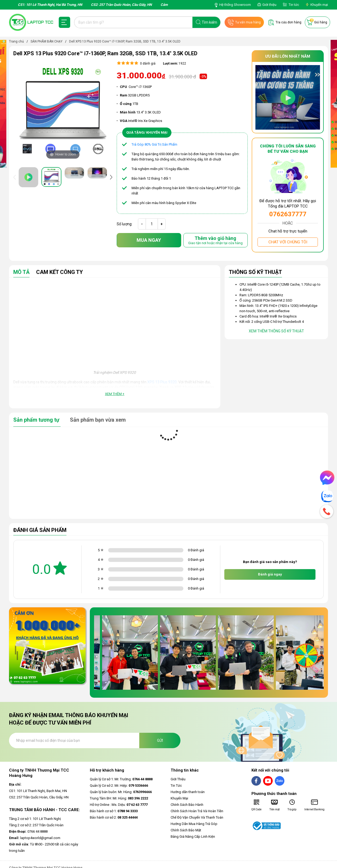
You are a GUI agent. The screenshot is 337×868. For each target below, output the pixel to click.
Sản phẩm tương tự (37, 420)
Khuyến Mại (179, 798)
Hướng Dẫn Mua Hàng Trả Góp (194, 824)
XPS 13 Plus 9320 (162, 382)
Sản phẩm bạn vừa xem (98, 420)
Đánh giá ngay (270, 574)
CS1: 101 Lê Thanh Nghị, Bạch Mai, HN (38, 791)
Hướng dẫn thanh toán (188, 792)
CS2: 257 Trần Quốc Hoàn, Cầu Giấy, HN (39, 797)
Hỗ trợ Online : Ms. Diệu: (119, 805)
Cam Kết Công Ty (60, 272)
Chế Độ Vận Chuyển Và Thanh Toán (197, 817)
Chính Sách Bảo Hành (187, 805)
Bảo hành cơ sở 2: (114, 817)
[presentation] (16, 177)
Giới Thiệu (178, 779)
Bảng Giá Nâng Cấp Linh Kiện (193, 837)
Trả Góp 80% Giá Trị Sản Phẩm (154, 144)
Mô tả (21, 272)
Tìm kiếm (209, 22)
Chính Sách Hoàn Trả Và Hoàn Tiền (197, 811)
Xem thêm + (115, 394)
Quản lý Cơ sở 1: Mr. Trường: (121, 779)
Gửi (160, 740)
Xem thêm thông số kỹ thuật (276, 331)
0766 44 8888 (28, 831)
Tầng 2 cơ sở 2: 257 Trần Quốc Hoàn (36, 825)
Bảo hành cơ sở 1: (114, 811)
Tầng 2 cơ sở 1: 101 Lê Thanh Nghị (35, 819)
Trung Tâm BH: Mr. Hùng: (119, 798)
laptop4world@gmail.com (35, 838)
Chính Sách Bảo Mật (186, 830)
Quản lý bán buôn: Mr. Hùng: (121, 792)
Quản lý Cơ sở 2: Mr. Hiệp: (119, 786)
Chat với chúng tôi (288, 242)
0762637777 (288, 214)
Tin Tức (176, 786)
